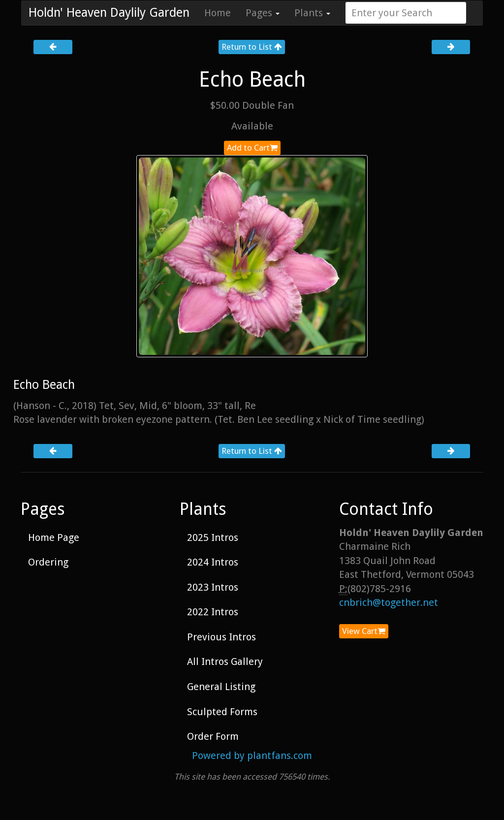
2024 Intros (213, 562)
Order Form (213, 736)
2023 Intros (213, 587)
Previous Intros (221, 637)
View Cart (364, 631)
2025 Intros (213, 537)
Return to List (252, 47)
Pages (263, 13)
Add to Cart (252, 148)
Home (218, 13)
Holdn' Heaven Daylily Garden (109, 13)
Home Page (54, 537)
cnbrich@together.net (389, 602)
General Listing (221, 687)
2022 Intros (213, 612)
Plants (312, 13)
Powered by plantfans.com (252, 756)
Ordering (48, 562)
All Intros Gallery (225, 662)
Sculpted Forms (222, 712)
